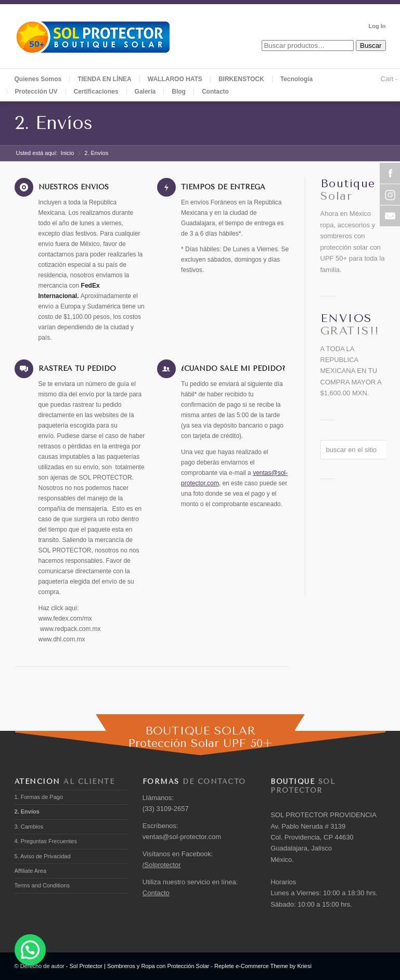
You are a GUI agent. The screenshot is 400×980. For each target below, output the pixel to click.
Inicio (68, 153)
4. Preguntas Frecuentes (46, 841)
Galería (145, 92)
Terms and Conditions (42, 885)
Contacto (215, 92)
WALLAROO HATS (175, 79)
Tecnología (296, 79)
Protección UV (36, 92)
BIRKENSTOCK (241, 79)
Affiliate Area (31, 871)
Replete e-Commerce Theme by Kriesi (263, 966)
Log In (377, 26)
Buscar (371, 46)
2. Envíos (54, 123)
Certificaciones (96, 92)
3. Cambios (29, 827)
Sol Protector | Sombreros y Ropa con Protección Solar (139, 966)
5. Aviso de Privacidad (43, 856)
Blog (179, 92)
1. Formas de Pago (39, 797)
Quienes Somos (38, 79)
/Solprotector (162, 865)
